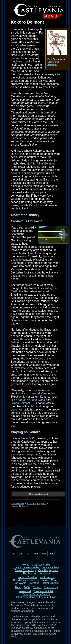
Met (36, 554)
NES (44, 554)
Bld (28, 554)
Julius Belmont (45, 163)
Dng (21, 554)
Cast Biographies (37, 504)
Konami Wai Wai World (30, 400)
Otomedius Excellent (53, 63)
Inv (13, 554)
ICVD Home (17, 504)
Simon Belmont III (22, 403)
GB (52, 554)
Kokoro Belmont (39, 494)
